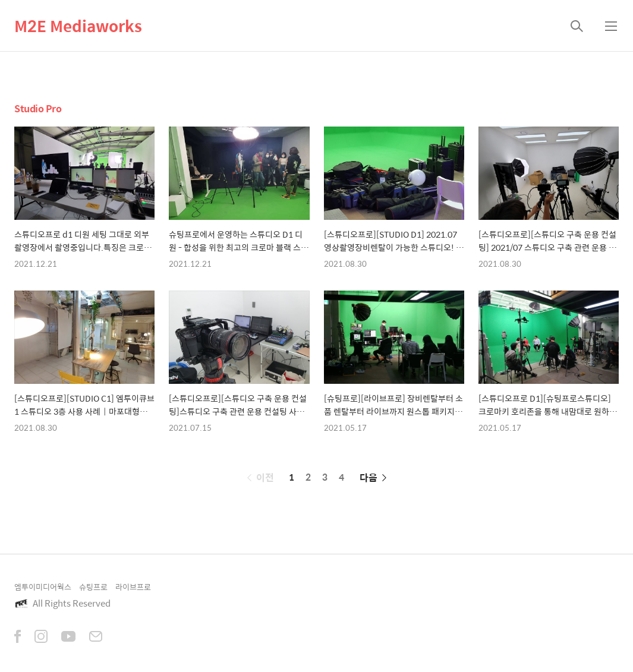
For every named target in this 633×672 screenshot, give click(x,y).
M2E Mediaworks (78, 26)
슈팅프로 (93, 587)
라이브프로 (133, 587)
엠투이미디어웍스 (43, 587)
